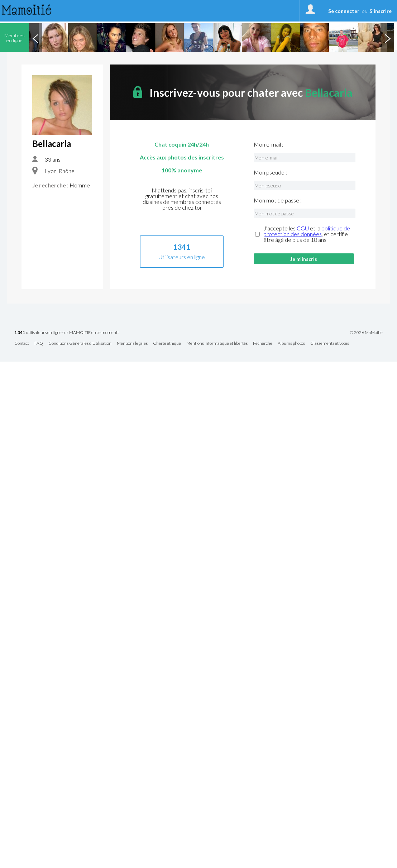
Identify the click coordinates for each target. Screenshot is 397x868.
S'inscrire (381, 11)
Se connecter (344, 11)
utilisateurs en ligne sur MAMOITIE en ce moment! (66, 333)
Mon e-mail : (269, 144)
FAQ (39, 344)
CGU (303, 228)
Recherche (263, 344)
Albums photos (291, 344)
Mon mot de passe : (278, 200)
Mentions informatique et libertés (217, 344)
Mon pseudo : (270, 172)
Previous (35, 38)
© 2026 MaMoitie (366, 333)
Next (387, 38)
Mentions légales (132, 344)
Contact (22, 344)
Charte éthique (167, 344)
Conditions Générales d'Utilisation (80, 344)
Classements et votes (330, 344)
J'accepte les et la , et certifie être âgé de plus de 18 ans (307, 234)
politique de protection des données (307, 231)
